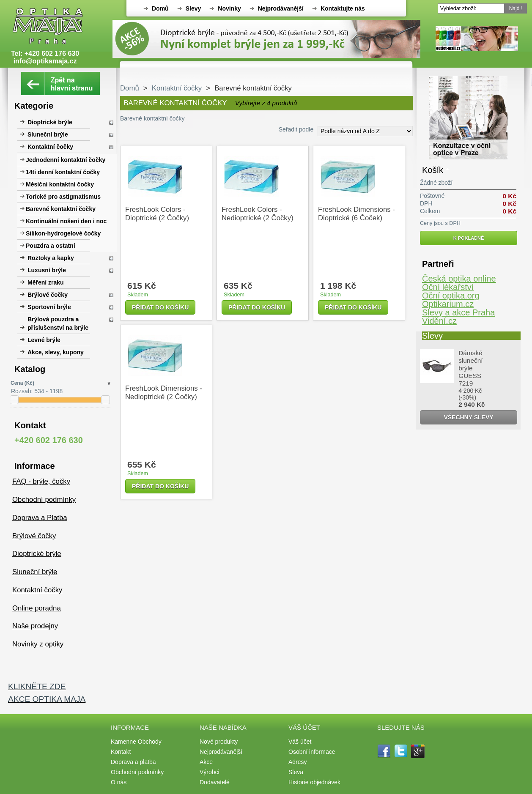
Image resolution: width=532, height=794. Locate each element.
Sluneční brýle (48, 134)
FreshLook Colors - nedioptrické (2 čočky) (258, 214)
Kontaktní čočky (50, 147)
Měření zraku (46, 282)
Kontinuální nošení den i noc (66, 221)
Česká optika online (459, 279)
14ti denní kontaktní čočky (63, 172)
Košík (433, 170)
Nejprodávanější (281, 8)
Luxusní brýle (47, 270)
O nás (119, 782)
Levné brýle (44, 340)
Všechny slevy (468, 417)
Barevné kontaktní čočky (61, 209)
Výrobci (210, 772)
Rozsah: (22, 391)
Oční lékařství (448, 287)
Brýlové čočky (48, 295)
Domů (160, 8)
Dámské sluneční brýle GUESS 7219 (470, 368)
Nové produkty (219, 742)
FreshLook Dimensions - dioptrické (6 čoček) (356, 214)
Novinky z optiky (38, 644)
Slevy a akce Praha (458, 312)
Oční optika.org (451, 296)
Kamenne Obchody (136, 742)
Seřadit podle (296, 129)
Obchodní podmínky (44, 500)
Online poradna (37, 608)
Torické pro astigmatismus (63, 197)
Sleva (296, 772)
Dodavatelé (215, 782)
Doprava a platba (133, 762)
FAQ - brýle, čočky (41, 481)
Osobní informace (312, 752)
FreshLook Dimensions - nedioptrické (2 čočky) (164, 393)
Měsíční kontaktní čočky (60, 184)
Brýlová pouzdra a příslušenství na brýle (58, 323)
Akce (206, 762)
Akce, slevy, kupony (56, 352)
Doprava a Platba (40, 518)
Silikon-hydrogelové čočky (63, 233)
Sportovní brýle (49, 307)
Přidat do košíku (160, 307)
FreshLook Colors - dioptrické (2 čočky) (157, 214)
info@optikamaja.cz (45, 61)
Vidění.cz (439, 321)
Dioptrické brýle (50, 122)
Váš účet (300, 742)
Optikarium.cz (448, 304)
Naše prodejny (35, 626)
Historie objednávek (314, 782)
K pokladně (469, 238)
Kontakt (121, 752)
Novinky (229, 8)
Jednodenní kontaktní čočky (66, 160)
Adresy (298, 762)
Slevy (193, 8)
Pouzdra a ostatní (51, 246)
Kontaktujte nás (343, 8)
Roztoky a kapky (51, 258)
